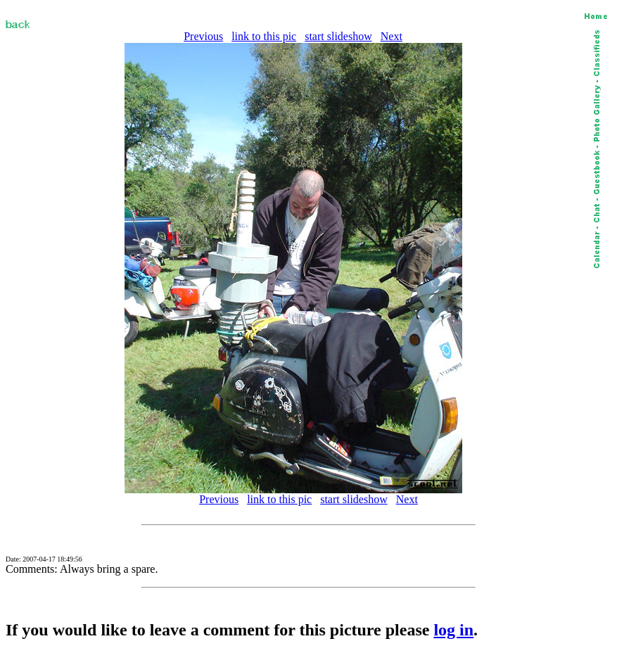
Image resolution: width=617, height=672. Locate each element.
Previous (203, 36)
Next (392, 36)
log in (453, 630)
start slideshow (338, 36)
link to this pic (264, 36)
